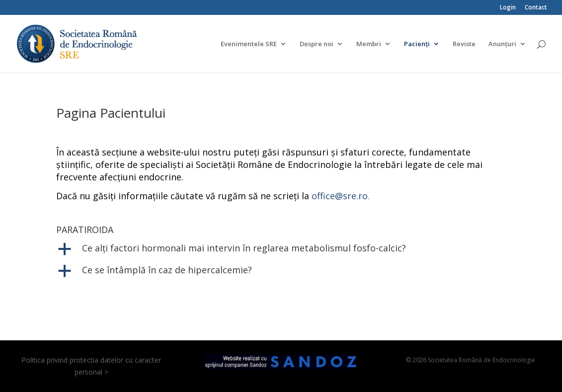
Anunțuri (502, 44)
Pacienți (417, 44)
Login (508, 8)
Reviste (464, 44)
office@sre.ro (340, 196)
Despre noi (317, 44)
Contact (536, 8)
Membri (369, 44)
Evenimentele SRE (249, 44)
